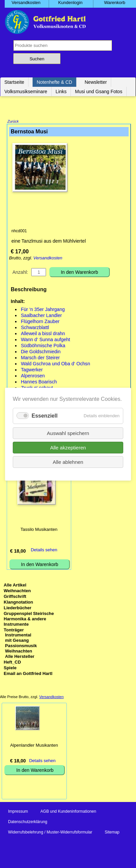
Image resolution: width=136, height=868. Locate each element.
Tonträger (14, 631)
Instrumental (18, 636)
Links (61, 91)
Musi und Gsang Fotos (99, 91)
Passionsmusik (21, 646)
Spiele (10, 668)
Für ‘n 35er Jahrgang (43, 310)
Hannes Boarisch (39, 382)
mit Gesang (17, 641)
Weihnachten (17, 591)
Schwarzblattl (35, 328)
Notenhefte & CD (54, 82)
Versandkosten (48, 259)
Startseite (14, 82)
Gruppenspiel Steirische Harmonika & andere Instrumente (29, 619)
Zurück (13, 122)
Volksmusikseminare (26, 91)
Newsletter (96, 82)
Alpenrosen (33, 376)
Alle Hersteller (20, 657)
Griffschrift (15, 597)
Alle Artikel (15, 586)
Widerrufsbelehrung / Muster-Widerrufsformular (50, 833)
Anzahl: (20, 273)
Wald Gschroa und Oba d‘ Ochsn (55, 364)
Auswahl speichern (68, 433)
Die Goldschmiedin (41, 352)
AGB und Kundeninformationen (68, 812)
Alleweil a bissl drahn (43, 334)
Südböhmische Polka (43, 346)
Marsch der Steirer (40, 358)
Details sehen (44, 550)
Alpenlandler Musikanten (34, 746)
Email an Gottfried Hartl (28, 674)
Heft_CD (12, 663)
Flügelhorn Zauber (40, 322)
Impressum (18, 812)
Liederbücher (17, 608)
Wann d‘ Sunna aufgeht (46, 340)
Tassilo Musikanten (39, 530)
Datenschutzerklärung (28, 822)
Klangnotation (18, 603)
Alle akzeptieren (68, 447)
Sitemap (112, 833)
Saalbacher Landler (41, 316)
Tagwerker (32, 370)
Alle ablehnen (68, 462)
